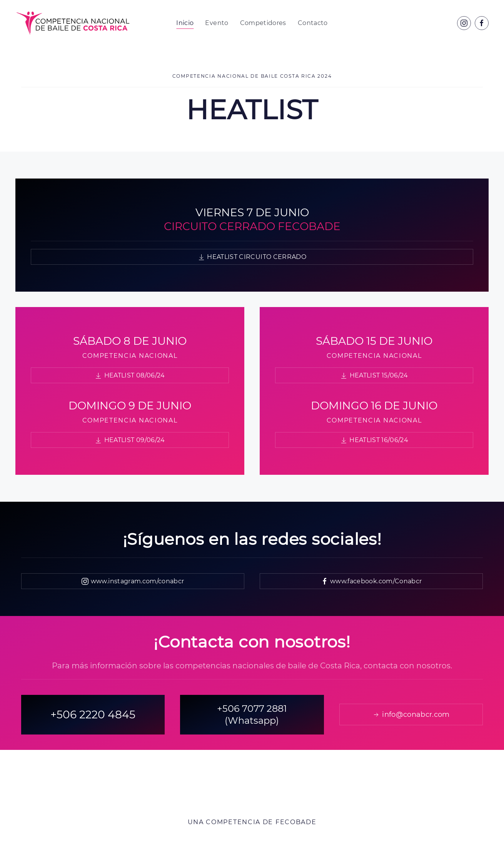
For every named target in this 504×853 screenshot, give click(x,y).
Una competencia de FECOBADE (252, 822)
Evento (217, 23)
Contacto (313, 23)
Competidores (263, 23)
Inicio (185, 23)
